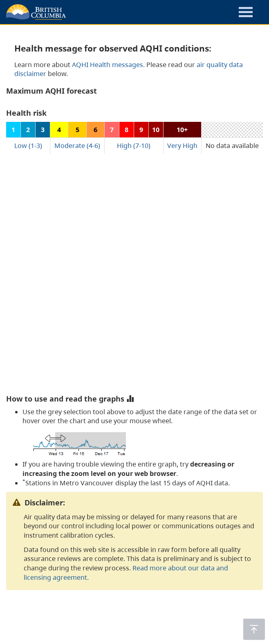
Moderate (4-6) (77, 146)
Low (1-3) (28, 146)
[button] (246, 13)
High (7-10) (134, 146)
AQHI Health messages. (108, 65)
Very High (182, 146)
